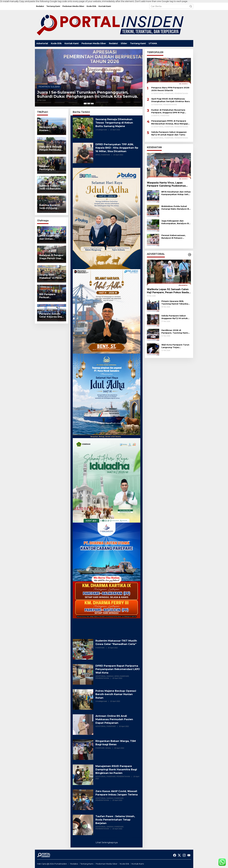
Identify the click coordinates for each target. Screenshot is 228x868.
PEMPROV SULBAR (49, 81)
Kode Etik (125, 864)
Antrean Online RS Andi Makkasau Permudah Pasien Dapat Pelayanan (115, 719)
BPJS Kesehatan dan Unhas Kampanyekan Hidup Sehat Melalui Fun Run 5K (176, 193)
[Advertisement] (107, 626)
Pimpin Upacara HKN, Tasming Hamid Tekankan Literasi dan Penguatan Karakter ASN (175, 303)
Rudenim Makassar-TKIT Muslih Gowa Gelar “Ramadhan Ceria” (117, 642)
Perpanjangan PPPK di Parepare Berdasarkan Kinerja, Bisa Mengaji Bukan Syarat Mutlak (170, 122)
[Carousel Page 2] (89, 104)
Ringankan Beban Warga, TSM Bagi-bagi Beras (117, 743)
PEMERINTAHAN (102, 678)
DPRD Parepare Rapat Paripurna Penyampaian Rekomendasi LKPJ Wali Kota (116, 669)
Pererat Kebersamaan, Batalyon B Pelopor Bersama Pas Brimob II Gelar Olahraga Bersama (175, 237)
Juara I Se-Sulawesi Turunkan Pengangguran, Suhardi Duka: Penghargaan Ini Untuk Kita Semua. (88, 92)
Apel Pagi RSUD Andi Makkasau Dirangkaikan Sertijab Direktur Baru (171, 100)
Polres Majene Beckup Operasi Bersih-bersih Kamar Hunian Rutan (117, 694)
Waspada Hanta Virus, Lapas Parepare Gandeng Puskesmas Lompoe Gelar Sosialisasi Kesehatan (166, 184)
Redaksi (74, 864)
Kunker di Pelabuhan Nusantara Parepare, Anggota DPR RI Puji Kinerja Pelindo (168, 111)
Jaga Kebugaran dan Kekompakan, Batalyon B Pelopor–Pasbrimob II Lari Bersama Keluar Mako (175, 222)
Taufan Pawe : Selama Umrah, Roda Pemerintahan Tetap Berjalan (116, 820)
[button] (191, 6)
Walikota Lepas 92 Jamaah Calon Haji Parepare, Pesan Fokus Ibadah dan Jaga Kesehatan (169, 291)
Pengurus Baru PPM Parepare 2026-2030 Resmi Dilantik (171, 89)
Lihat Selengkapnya (107, 842)
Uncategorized (101, 130)
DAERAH (110, 676)
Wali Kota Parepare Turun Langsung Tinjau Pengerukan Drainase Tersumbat (175, 346)
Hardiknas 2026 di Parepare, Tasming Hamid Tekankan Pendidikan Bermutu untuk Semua (175, 332)
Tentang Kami (87, 864)
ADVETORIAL (101, 676)
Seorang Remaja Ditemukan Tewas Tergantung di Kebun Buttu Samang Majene (115, 123)
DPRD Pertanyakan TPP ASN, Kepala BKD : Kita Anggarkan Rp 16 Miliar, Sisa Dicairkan (116, 148)
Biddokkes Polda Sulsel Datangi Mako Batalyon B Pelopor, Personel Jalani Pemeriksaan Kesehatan (175, 208)
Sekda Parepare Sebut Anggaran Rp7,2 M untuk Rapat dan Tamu (169, 133)
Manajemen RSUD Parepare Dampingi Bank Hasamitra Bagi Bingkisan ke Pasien (117, 770)
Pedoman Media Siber (107, 864)
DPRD (98, 155)
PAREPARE (105, 155)
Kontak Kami (138, 864)
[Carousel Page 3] (92, 104)
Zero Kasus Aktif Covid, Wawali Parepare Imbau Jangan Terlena (118, 793)
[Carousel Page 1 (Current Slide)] (85, 104)
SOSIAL (108, 748)
